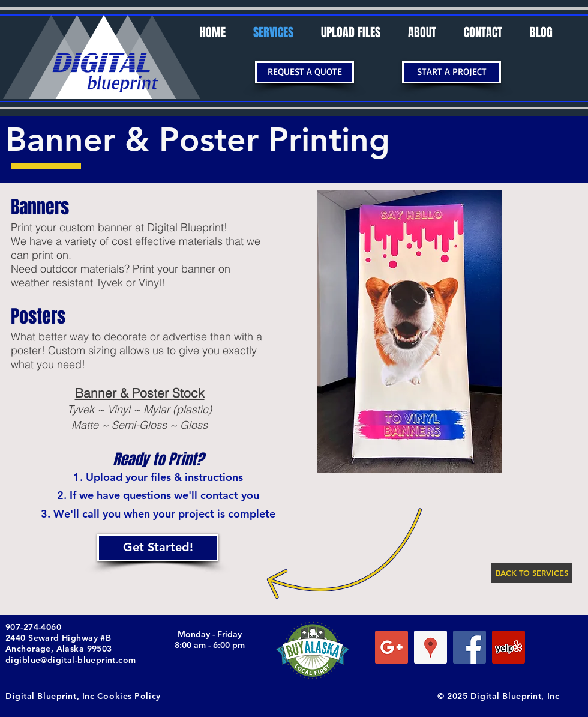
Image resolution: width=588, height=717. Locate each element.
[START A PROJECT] (451, 72)
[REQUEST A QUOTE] (304, 72)
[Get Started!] (158, 548)
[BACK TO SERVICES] (532, 573)
